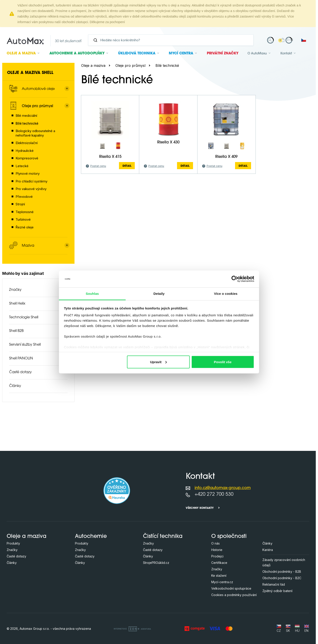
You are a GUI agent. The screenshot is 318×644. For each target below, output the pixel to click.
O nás (215, 543)
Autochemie (77, 54)
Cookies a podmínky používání (234, 595)
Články (15, 386)
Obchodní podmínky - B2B (282, 572)
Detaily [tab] (159, 294)
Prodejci (217, 556)
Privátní (223, 54)
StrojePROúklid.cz (156, 563)
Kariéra (268, 550)
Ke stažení (219, 576)
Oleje (21, 54)
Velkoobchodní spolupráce (231, 588)
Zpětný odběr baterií (277, 591)
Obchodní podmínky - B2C (282, 578)
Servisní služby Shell (25, 345)
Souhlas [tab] (92, 294)
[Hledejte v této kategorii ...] (145, 97)
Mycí (181, 54)
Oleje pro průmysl (130, 65)
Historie (217, 550)
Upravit (159, 362)
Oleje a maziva (93, 65)
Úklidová (137, 54)
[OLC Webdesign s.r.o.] (132, 628)
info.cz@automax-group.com (223, 488)
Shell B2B (16, 331)
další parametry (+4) (290, 112)
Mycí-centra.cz (222, 582)
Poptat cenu (98, 205)
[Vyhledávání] (173, 40)
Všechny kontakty (200, 508)
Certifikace (219, 563)
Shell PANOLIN (21, 359)
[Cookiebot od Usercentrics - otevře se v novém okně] (235, 279)
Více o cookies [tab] (226, 294)
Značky (15, 290)
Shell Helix (17, 304)
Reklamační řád (274, 584)
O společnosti (229, 537)
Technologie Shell (24, 317)
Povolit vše (223, 362)
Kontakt (286, 54)
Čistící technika (163, 537)
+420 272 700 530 (214, 494)
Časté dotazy (20, 372)
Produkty (13, 543)
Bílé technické (167, 65)
